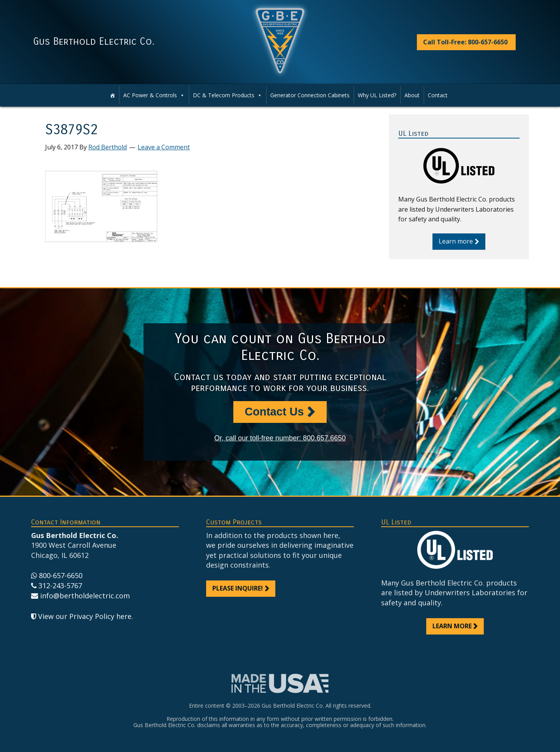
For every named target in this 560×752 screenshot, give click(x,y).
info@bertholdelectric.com (85, 596)
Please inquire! (238, 588)
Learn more (456, 241)
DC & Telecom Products (224, 95)
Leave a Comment (164, 147)
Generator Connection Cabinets (310, 95)
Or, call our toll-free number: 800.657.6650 (280, 438)
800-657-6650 (61, 575)
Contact (438, 95)
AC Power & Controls (150, 95)
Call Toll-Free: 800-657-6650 (465, 42)
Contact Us (274, 412)
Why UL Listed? (377, 95)
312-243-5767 (60, 585)
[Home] (112, 95)
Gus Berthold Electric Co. (94, 42)
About (412, 95)
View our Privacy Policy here (85, 616)
